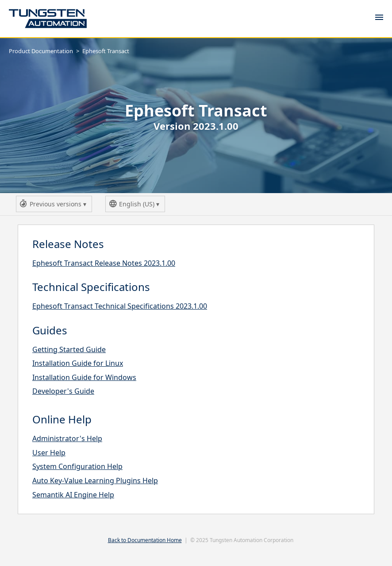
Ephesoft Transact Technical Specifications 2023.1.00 (120, 306)
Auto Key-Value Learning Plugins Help (95, 481)
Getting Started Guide (69, 349)
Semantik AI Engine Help (73, 495)
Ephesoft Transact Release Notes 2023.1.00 (104, 263)
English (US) (135, 205)
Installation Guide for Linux (78, 363)
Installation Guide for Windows (84, 377)
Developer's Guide (63, 391)
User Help (49, 453)
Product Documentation (41, 51)
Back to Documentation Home (145, 540)
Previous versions (54, 205)
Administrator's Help (67, 438)
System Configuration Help (77, 466)
